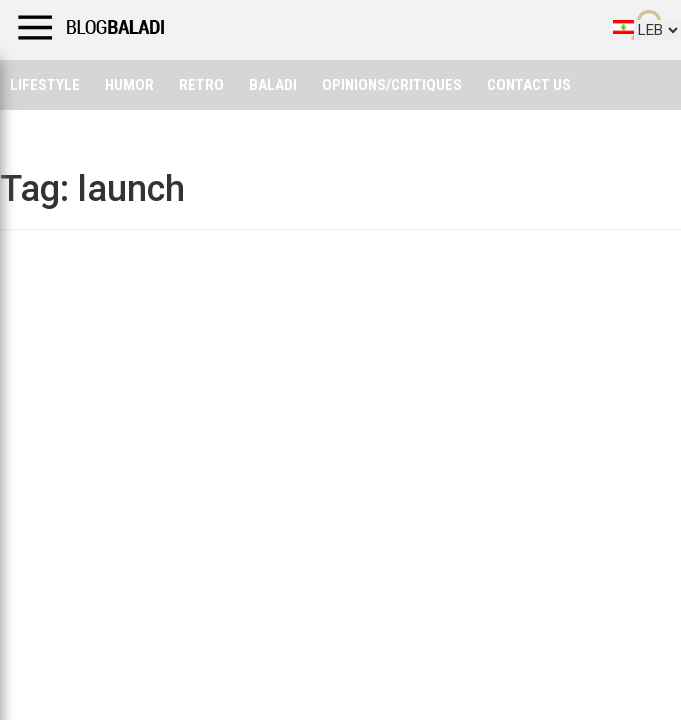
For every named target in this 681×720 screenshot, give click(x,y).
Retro (201, 85)
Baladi (273, 85)
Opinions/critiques (392, 85)
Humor (129, 85)
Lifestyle (45, 85)
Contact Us (529, 85)
